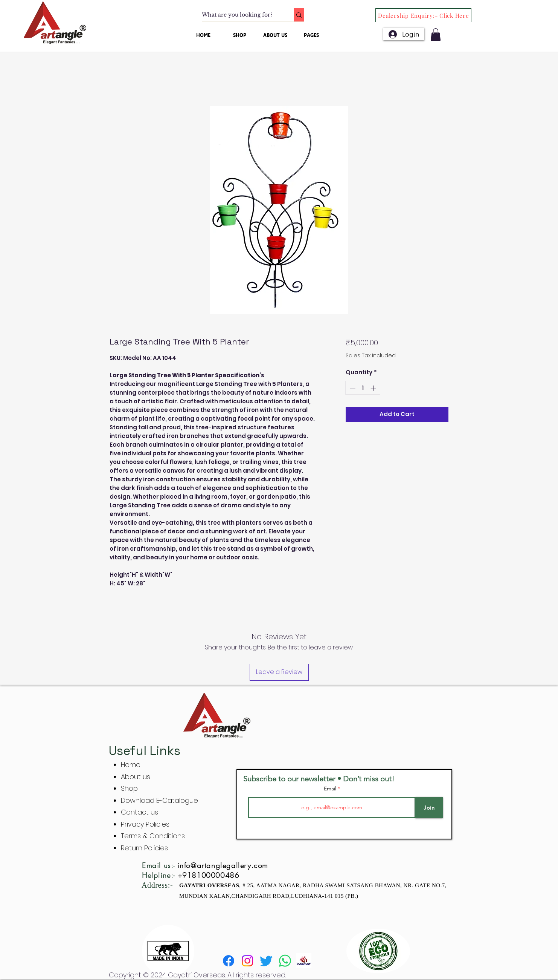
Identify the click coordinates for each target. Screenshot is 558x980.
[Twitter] (266, 961)
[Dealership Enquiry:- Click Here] (423, 15)
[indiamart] (304, 961)
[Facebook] (229, 961)
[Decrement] (352, 388)
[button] (436, 34)
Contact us (139, 812)
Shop (129, 788)
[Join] (429, 808)
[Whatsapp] (285, 961)
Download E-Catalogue (159, 800)
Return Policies (144, 848)
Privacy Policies (146, 824)
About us (136, 777)
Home (131, 765)
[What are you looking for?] (240, 15)
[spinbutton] (363, 388)
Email (331, 789)
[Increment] (374, 388)
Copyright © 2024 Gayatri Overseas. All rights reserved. (197, 975)
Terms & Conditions (153, 836)
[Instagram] (247, 961)
